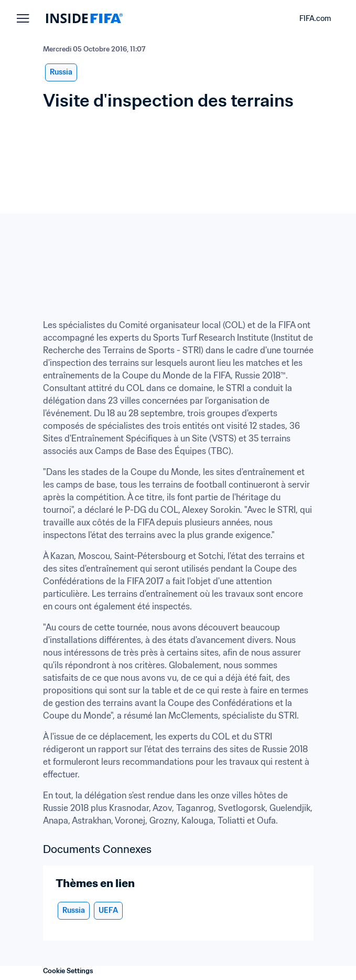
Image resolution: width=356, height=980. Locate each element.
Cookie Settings (68, 971)
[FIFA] (84, 18)
